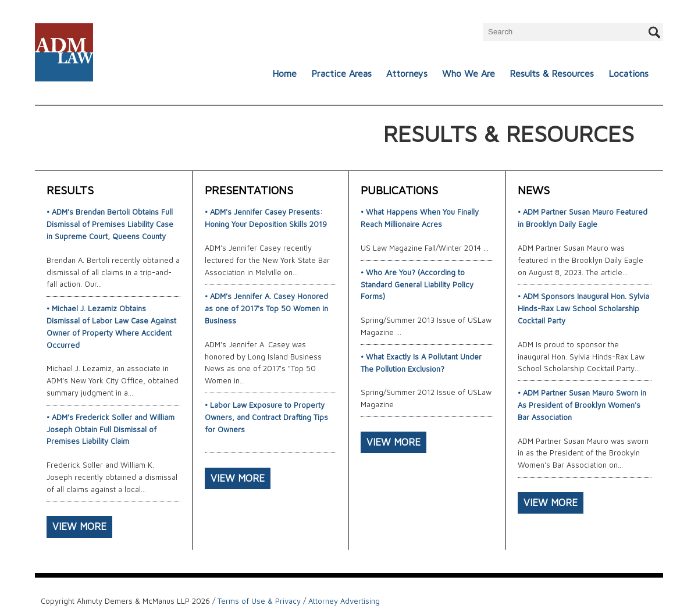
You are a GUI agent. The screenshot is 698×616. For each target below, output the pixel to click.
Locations (628, 73)
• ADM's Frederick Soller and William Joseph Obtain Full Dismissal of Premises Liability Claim (111, 429)
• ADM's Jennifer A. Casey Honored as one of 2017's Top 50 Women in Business (266, 308)
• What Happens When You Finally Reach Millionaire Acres (420, 218)
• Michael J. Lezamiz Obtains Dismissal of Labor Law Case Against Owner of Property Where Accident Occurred (111, 326)
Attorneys (407, 73)
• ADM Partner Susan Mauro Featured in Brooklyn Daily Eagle (583, 218)
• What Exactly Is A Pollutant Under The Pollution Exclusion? (421, 363)
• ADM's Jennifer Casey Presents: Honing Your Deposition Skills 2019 (266, 218)
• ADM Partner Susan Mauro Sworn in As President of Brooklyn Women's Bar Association (582, 405)
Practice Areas (341, 73)
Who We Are (469, 73)
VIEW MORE (79, 526)
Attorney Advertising (344, 601)
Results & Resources (552, 73)
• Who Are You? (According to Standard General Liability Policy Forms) (417, 284)
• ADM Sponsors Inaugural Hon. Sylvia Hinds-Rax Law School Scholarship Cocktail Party (583, 308)
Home (284, 73)
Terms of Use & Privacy (259, 601)
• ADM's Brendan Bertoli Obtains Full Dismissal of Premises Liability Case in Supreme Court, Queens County (110, 224)
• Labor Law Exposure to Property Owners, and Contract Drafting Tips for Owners (266, 417)
